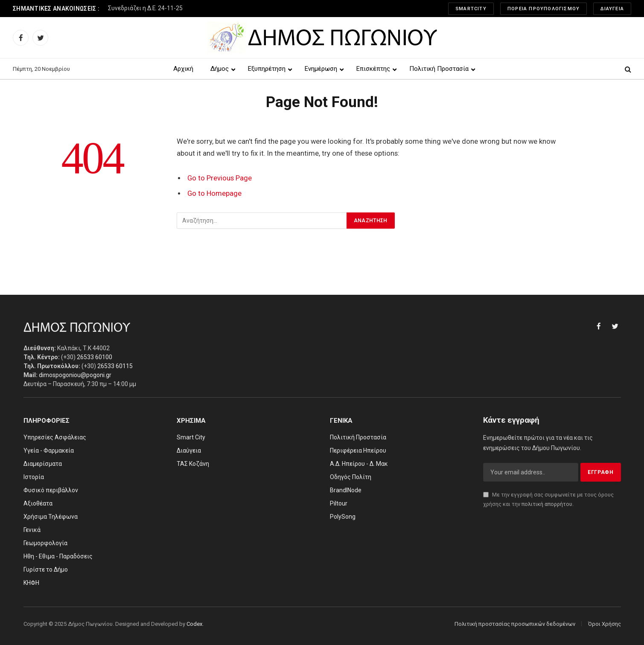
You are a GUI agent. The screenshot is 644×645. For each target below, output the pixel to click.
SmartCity (471, 9)
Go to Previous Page (220, 178)
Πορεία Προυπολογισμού (543, 9)
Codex (194, 624)
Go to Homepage (214, 193)
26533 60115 (115, 366)
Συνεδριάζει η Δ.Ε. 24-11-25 (145, 8)
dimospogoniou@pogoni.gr (75, 375)
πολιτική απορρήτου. (548, 504)
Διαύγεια (612, 9)
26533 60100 (95, 357)
